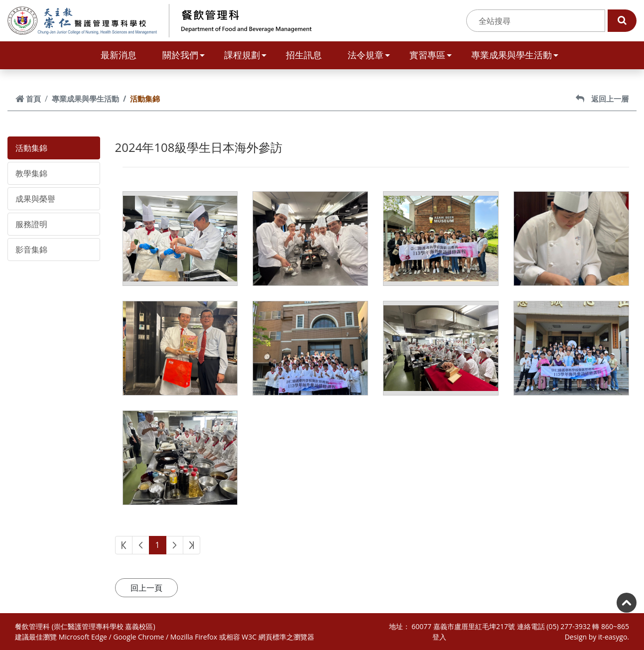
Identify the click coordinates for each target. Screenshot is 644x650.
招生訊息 (304, 55)
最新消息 (119, 55)
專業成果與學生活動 (515, 55)
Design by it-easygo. (597, 637)
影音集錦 (31, 250)
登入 (439, 637)
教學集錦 (31, 173)
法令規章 (369, 55)
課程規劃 (245, 55)
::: (460, 21)
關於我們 (184, 55)
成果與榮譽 (35, 199)
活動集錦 (31, 148)
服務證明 (31, 224)
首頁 (28, 99)
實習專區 (431, 55)
